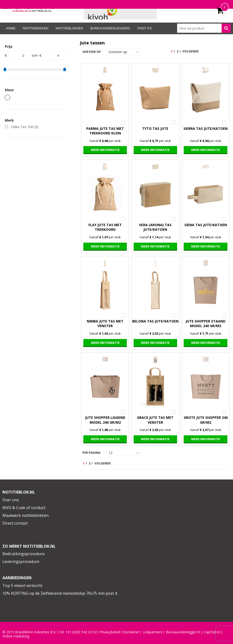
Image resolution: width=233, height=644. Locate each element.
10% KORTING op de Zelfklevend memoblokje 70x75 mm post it (60, 593)
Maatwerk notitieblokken (26, 515)
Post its (145, 28)
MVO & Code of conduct (24, 508)
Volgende (191, 51)
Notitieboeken (36, 28)
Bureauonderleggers (110, 28)
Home (11, 28)
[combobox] (204, 28)
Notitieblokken (69, 28)
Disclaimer (131, 632)
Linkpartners (153, 632)
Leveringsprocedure (21, 561)
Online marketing (16, 636)
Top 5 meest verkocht (22, 586)
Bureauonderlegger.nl (183, 632)
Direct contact (15, 523)
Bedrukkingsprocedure (24, 554)
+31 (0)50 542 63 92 (81, 632)
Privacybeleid (110, 632)
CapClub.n (211, 632)
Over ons (11, 500)
